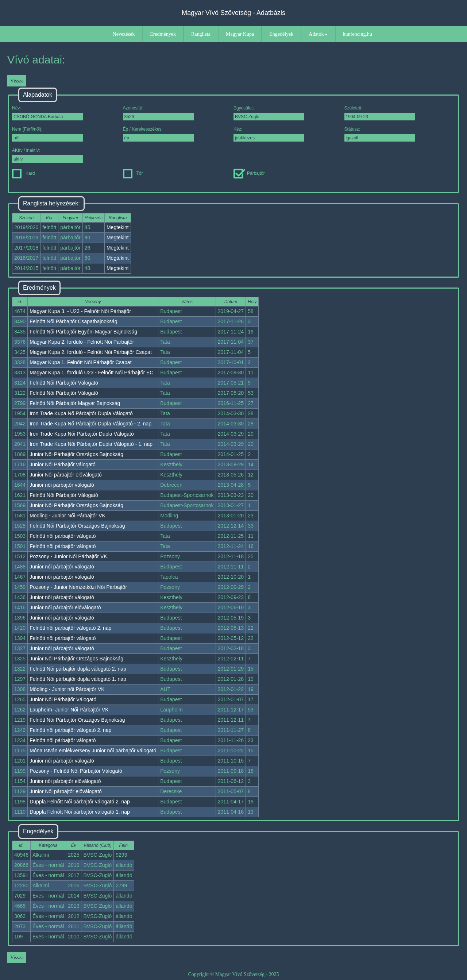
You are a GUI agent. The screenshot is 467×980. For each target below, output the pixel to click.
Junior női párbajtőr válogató (62, 485)
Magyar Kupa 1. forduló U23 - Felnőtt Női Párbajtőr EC (91, 373)
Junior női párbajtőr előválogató (65, 607)
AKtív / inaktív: (47, 155)
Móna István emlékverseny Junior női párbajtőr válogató (93, 751)
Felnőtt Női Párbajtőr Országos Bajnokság (77, 526)
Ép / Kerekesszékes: (158, 134)
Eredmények (163, 34)
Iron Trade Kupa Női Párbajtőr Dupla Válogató (82, 434)
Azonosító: (158, 113)
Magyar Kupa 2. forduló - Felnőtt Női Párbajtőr (82, 342)
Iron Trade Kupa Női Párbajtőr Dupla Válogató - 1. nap (91, 444)
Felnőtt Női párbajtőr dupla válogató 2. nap (78, 669)
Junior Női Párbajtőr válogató (63, 464)
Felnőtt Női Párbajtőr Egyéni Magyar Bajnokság (83, 332)
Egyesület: (269, 113)
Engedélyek (281, 34)
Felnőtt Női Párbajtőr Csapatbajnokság (73, 321)
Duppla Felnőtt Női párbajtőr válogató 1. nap (80, 812)
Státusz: (380, 134)
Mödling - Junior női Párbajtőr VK (67, 689)
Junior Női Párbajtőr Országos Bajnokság (76, 454)
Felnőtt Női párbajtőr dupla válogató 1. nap (78, 679)
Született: (380, 113)
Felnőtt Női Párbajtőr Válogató (64, 383)
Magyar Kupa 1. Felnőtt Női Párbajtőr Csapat (80, 362)
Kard (23, 173)
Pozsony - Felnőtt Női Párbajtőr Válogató (76, 771)
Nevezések (124, 34)
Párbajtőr (249, 173)
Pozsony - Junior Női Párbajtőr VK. (69, 556)
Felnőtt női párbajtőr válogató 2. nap (70, 628)
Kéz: (269, 134)
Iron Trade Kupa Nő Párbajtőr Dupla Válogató (81, 413)
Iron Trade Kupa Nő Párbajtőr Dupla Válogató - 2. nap (90, 424)
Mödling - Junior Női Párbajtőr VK (67, 516)
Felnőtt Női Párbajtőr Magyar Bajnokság (75, 403)
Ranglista (201, 34)
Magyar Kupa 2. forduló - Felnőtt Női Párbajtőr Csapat (91, 352)
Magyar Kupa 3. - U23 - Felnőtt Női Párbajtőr (80, 311)
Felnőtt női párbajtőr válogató (63, 536)
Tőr (133, 173)
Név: (47, 113)
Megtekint (118, 227)
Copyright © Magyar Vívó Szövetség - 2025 (233, 974)
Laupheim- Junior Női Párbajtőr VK (69, 710)
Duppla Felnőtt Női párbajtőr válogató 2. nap (80, 802)
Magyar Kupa (240, 34)
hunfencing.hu (358, 34)
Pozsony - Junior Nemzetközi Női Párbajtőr (78, 587)
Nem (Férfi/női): (47, 134)
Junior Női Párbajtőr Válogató (63, 699)
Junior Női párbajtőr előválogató (66, 475)
